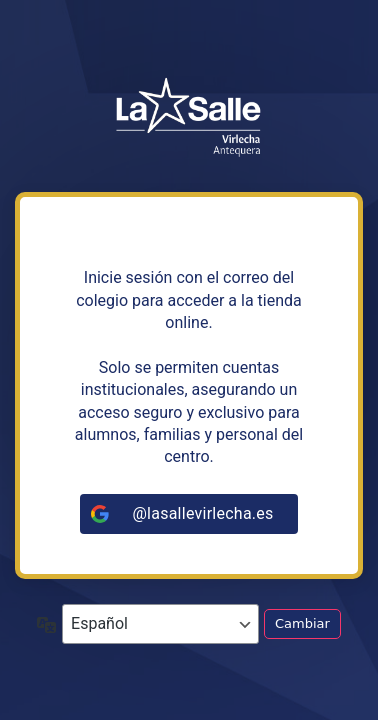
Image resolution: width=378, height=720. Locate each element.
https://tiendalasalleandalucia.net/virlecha (189, 118)
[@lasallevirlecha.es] (188, 514)
